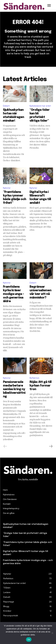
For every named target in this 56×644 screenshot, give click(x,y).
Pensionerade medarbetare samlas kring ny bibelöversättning (14, 389)
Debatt (6, 106)
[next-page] (51, 446)
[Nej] (52, 633)
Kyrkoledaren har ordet (40, 106)
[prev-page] (5, 446)
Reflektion (34, 378)
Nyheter (7, 188)
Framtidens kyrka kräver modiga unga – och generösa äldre (13, 294)
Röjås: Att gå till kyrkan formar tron (41, 386)
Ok (29, 640)
